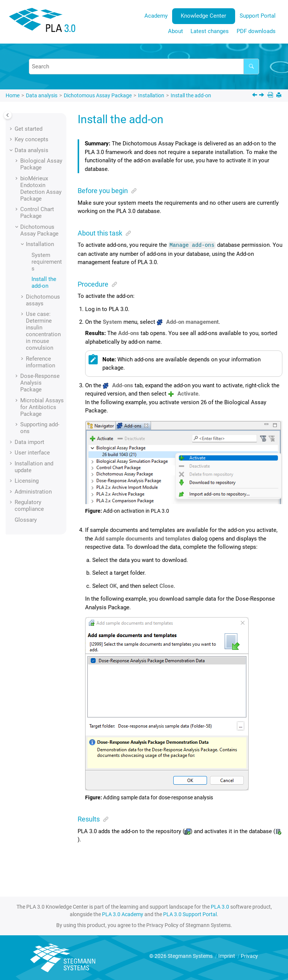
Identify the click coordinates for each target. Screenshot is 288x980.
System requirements (47, 262)
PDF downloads (256, 31)
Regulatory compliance (29, 506)
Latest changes (210, 31)
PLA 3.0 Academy (123, 914)
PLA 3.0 (220, 906)
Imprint (227, 956)
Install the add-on (191, 95)
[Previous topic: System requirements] (255, 96)
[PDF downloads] (271, 96)
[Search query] (144, 66)
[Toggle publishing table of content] (8, 115)
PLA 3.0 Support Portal (190, 914)
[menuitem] (156, 16)
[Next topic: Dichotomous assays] (262, 96)
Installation (151, 95)
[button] (12, 129)
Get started (28, 129)
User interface (32, 453)
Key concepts (31, 139)
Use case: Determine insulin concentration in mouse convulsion (43, 331)
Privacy (249, 956)
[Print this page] (280, 96)
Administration (33, 492)
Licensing (27, 481)
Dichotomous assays (43, 300)
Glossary (26, 520)
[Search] (251, 66)
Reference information (40, 362)
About (175, 31)
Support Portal (258, 16)
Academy (156, 16)
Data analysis (42, 95)
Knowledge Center (203, 16)
